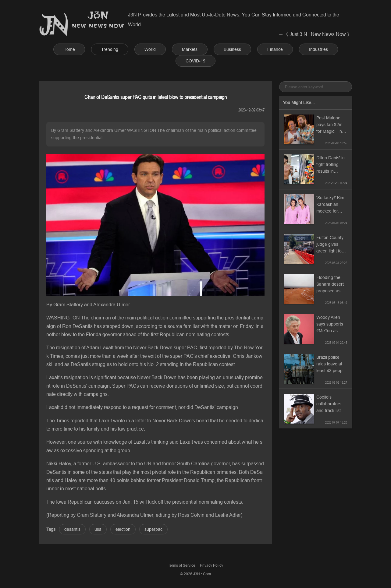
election (123, 529)
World (150, 49)
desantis (72, 529)
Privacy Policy (211, 565)
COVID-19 (195, 61)
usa (98, 529)
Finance (275, 49)
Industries (318, 49)
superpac (153, 529)
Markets (190, 49)
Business (232, 49)
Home (69, 49)
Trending (110, 49)
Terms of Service (182, 565)
